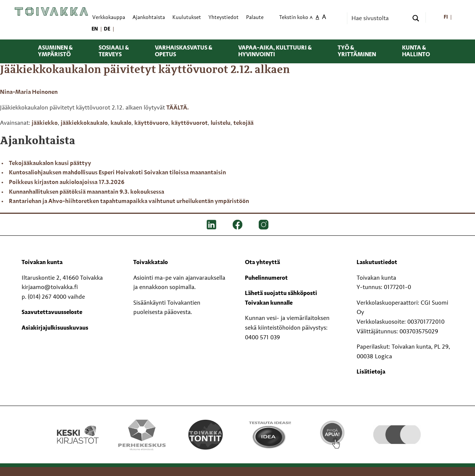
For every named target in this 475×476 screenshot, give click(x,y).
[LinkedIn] (211, 225)
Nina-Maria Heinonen (29, 92)
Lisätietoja (371, 372)
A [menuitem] (311, 18)
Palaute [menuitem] (255, 18)
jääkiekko (45, 123)
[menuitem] (446, 18)
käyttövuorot (189, 123)
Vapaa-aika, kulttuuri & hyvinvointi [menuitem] (275, 51)
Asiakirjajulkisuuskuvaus (55, 328)
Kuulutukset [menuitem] (187, 18)
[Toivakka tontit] (206, 435)
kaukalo (121, 123)
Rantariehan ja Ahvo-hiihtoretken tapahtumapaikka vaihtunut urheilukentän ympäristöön (129, 201)
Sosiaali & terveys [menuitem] (114, 51)
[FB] (238, 225)
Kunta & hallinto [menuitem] (416, 51)
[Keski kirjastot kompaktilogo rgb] (78, 427)
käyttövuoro (151, 123)
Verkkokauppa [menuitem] (109, 18)
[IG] (264, 225)
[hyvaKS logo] (397, 427)
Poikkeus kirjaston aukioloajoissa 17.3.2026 (67, 183)
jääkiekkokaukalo (84, 123)
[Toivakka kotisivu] (51, 12)
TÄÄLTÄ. (178, 108)
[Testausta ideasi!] (269, 435)
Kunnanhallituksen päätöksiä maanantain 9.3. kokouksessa (87, 192)
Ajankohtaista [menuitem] (149, 18)
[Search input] (379, 18)
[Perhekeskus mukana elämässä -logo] (142, 435)
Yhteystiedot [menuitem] (224, 18)
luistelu (221, 123)
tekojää (243, 123)
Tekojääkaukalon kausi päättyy (50, 164)
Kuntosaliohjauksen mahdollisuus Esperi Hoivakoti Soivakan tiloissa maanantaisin (117, 173)
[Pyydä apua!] (333, 434)
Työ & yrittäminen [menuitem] (357, 51)
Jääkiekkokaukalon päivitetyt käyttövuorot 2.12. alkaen (145, 70)
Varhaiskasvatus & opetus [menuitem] (184, 51)
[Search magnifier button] (416, 18)
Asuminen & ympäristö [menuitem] (55, 51)
